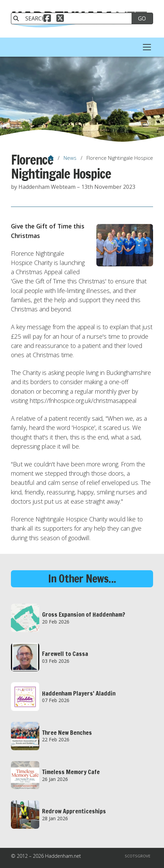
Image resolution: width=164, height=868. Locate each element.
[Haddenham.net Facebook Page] (47, 19)
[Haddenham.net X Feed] (60, 19)
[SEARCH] (75, 18)
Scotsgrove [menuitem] (138, 856)
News (70, 158)
